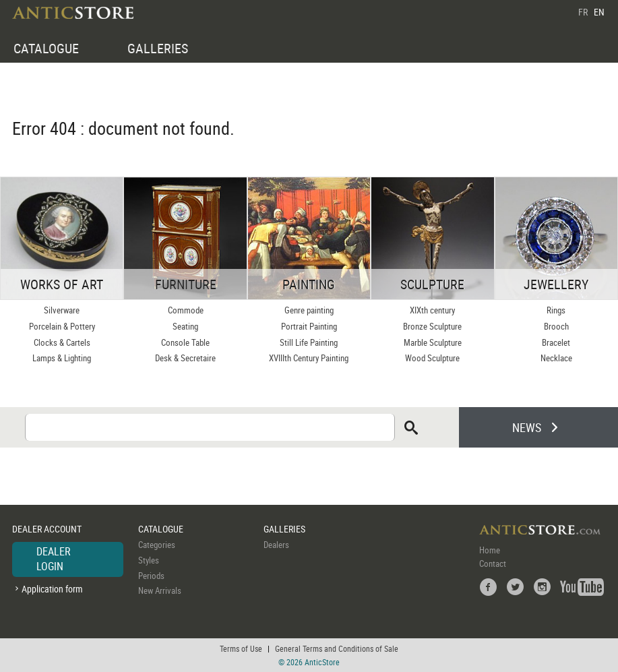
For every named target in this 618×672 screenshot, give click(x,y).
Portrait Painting (309, 326)
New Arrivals (160, 590)
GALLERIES (158, 48)
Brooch (556, 326)
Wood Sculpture (432, 358)
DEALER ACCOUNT (47, 529)
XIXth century (432, 310)
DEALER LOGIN (54, 559)
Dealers (276, 545)
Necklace (556, 358)
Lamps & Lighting (62, 358)
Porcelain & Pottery (62, 326)
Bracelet (556, 342)
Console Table (185, 342)
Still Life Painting (309, 342)
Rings (556, 310)
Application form (52, 589)
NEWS (527, 427)
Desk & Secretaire (185, 358)
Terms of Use (241, 648)
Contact (493, 563)
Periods (151, 576)
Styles (149, 560)
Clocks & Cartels (62, 342)
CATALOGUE (46, 48)
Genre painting (309, 310)
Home (490, 550)
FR (583, 12)
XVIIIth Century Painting (309, 358)
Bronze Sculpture (432, 326)
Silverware (62, 310)
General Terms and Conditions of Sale (337, 648)
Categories (157, 545)
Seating (185, 326)
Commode (186, 310)
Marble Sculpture (433, 342)
